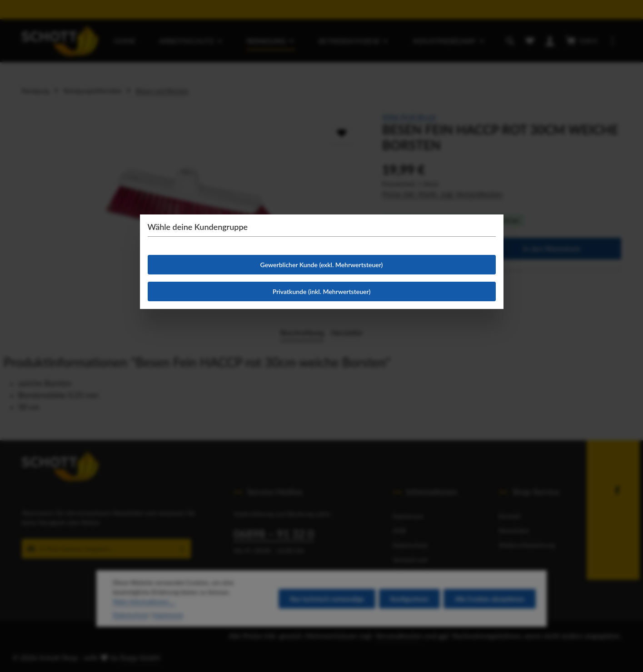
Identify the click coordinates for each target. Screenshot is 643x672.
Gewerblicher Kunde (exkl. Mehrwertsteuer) (322, 265)
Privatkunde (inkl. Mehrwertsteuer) (321, 291)
